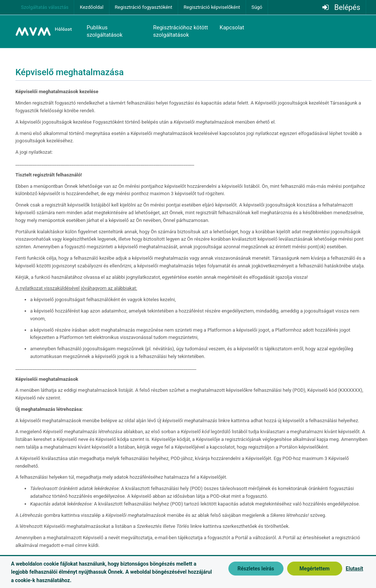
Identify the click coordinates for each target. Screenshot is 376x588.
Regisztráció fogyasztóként (144, 7)
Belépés (347, 7)
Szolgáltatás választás (45, 7)
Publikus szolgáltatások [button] (105, 31)
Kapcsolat (232, 28)
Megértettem (314, 569)
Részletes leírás (256, 569)
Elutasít (355, 569)
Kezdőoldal (91, 7)
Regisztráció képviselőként (212, 7)
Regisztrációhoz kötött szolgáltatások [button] (181, 31)
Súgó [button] (257, 7)
